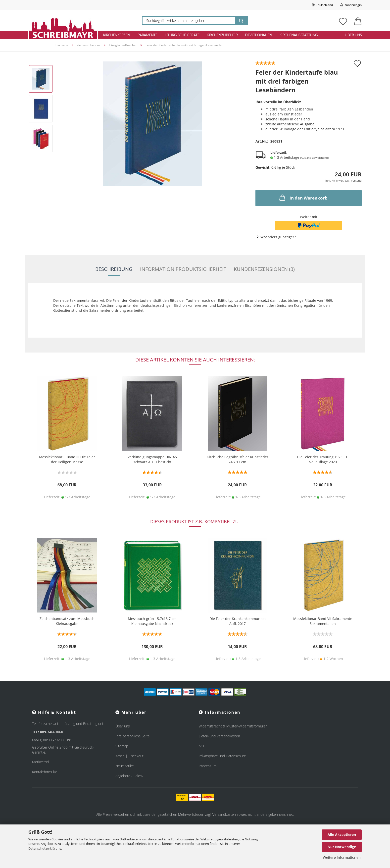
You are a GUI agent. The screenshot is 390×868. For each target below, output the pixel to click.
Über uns (353, 35)
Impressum (208, 766)
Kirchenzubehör (222, 35)
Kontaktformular (45, 772)
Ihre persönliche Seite (133, 736)
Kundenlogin (351, 5)
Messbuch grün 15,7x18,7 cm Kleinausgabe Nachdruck (152, 621)
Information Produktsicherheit (183, 269)
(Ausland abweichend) (314, 158)
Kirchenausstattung (299, 35)
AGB (202, 746)
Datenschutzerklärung (45, 848)
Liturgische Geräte (182, 35)
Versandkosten (224, 814)
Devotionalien (259, 35)
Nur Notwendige (342, 847)
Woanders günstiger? (278, 237)
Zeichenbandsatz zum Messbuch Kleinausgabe (67, 621)
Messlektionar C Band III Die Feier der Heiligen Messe (67, 459)
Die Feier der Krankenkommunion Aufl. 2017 (238, 621)
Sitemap (122, 746)
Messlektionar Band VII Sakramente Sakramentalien (323, 621)
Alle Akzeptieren (342, 835)
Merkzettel (40, 762)
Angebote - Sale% (129, 776)
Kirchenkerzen (117, 35)
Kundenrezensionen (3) (264, 269)
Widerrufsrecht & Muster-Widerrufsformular (233, 726)
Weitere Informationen (342, 857)
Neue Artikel (125, 766)
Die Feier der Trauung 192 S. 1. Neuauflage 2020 (323, 459)
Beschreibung (114, 269)
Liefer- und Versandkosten (219, 736)
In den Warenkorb (303, 198)
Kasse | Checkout (129, 756)
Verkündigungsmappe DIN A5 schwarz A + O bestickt (152, 459)
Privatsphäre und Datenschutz (222, 756)
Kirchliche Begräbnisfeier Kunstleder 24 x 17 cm (238, 459)
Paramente (147, 35)
